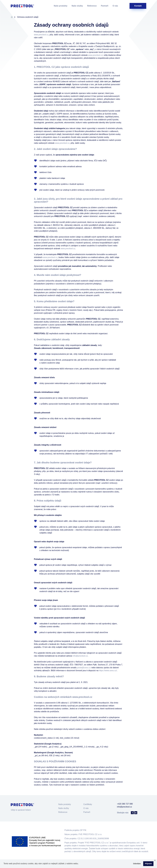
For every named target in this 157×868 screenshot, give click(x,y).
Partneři (105, 6)
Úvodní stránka (12, 17)
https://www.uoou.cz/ (108, 671)
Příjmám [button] (148, 864)
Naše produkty (61, 6)
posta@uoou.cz (84, 668)
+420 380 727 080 (125, 804)
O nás (115, 6)
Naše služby (77, 6)
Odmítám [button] (137, 864)
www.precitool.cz (41, 35)
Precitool (22, 6)
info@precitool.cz (80, 656)
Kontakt (138, 6)
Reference (92, 6)
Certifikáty (88, 804)
